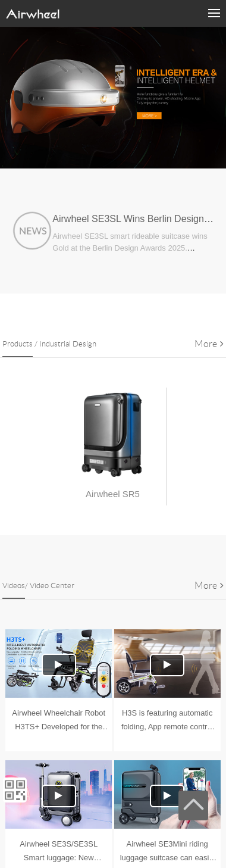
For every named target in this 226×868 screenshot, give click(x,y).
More (209, 344)
